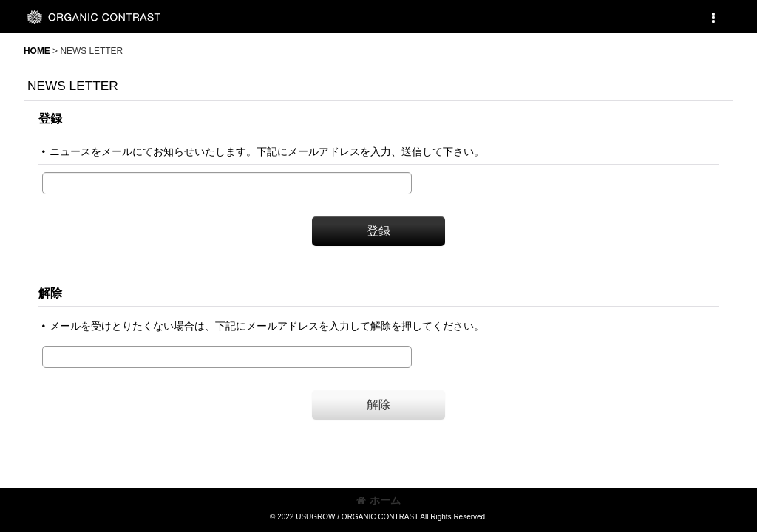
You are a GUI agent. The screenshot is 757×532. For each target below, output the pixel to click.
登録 (50, 118)
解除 (50, 293)
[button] (713, 18)
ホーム (378, 500)
